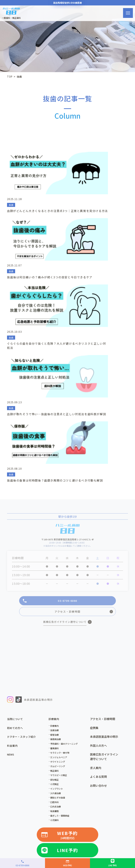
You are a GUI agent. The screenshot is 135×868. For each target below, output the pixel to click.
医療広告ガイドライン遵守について (104, 635)
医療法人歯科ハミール (22, 750)
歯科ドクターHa (93, 756)
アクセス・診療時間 (103, 597)
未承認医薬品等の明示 (104, 615)
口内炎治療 (57, 685)
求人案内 (96, 646)
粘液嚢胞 (56, 689)
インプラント (58, 667)
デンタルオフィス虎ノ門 (65, 756)
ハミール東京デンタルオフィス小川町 (32, 761)
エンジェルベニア (60, 635)
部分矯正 (56, 657)
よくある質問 (98, 655)
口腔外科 (56, 680)
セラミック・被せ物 (61, 631)
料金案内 (13, 623)
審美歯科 (56, 626)
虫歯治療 (56, 608)
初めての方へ (15, 606)
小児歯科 (56, 698)
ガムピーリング (59, 644)
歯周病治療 (57, 617)
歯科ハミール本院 (83, 750)
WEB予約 (67, 713)
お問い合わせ (98, 663)
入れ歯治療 (57, 671)
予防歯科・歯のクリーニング (65, 622)
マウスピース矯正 (60, 653)
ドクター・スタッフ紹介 (22, 615)
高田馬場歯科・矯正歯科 (54, 750)
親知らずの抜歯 (59, 676)
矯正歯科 (56, 649)
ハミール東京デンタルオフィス (28, 756)
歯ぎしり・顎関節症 (61, 693)
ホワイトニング (59, 640)
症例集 (94, 606)
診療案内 (56, 604)
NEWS (11, 632)
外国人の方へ (98, 623)
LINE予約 (67, 727)
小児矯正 (56, 662)
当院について (15, 597)
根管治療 (56, 613)
